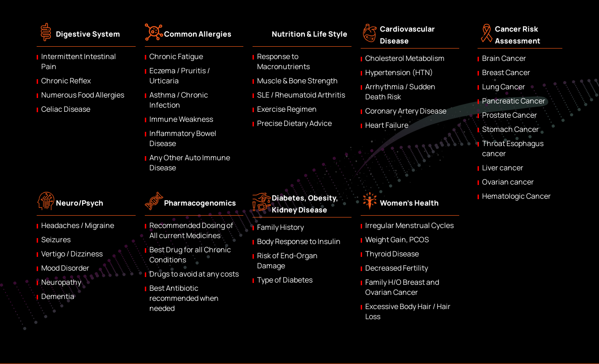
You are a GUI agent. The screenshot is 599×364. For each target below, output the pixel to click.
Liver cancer (503, 168)
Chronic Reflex (66, 81)
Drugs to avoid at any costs (194, 274)
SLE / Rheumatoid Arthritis (301, 95)
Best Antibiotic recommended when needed (184, 298)
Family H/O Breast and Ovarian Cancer (402, 287)
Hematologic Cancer (517, 196)
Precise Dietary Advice (294, 123)
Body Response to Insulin (299, 241)
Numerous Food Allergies (83, 95)
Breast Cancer (506, 72)
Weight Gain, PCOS (397, 239)
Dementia (58, 296)
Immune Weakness (181, 119)
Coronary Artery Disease (406, 111)
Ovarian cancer (508, 182)
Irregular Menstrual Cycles (409, 225)
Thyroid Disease (392, 254)
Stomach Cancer (511, 129)
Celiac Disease (66, 109)
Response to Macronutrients (283, 61)
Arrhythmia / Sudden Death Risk (400, 92)
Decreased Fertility (397, 268)
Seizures (56, 239)
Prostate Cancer (510, 115)
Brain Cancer (504, 58)
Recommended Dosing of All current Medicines (191, 230)
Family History (280, 227)
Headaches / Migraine (78, 225)
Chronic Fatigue (176, 56)
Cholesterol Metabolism (405, 58)
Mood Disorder (65, 268)
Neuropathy (61, 282)
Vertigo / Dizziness (72, 254)
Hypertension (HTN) (399, 72)
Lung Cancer (504, 87)
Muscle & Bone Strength (297, 81)
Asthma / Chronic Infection (179, 100)
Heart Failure (387, 125)
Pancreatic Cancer (514, 101)
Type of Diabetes (285, 280)
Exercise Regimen (287, 109)
